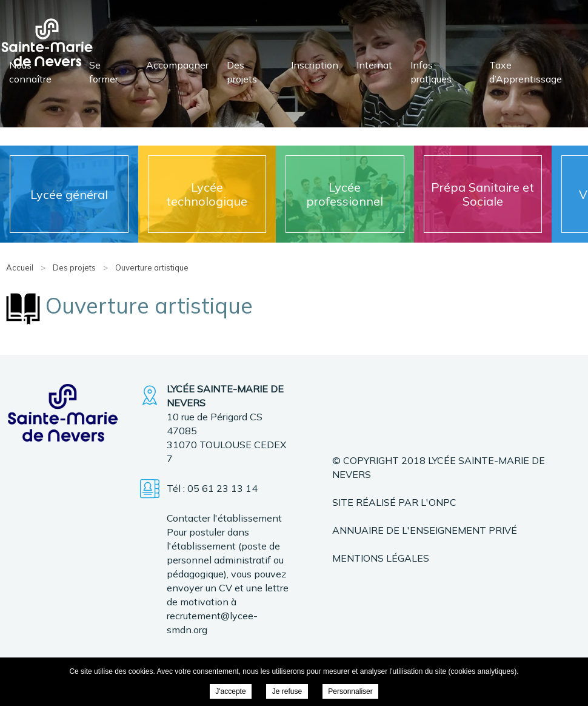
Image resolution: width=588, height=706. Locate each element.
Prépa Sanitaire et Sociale (483, 194)
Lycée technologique (207, 194)
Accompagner (177, 65)
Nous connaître (30, 72)
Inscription (315, 65)
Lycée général (69, 194)
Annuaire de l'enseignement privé (425, 530)
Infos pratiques (431, 72)
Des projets (242, 72)
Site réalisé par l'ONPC (394, 502)
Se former (104, 72)
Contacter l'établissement (224, 518)
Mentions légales (381, 558)
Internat (374, 65)
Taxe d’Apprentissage (526, 72)
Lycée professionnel (345, 194)
